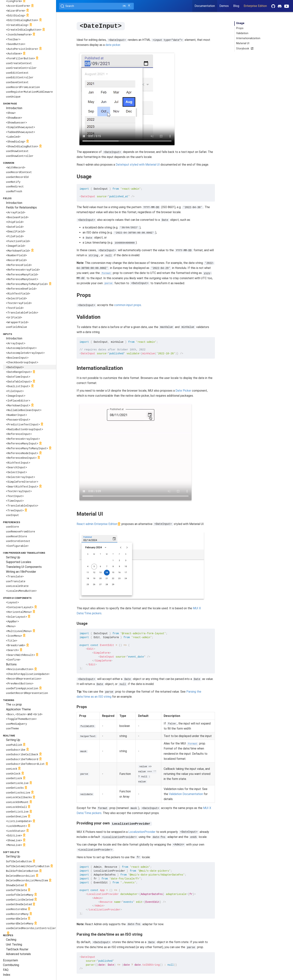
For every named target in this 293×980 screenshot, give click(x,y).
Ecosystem (10, 960)
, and (24, 714)
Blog (236, 6)
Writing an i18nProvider (21, 572)
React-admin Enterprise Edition (97, 524)
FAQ (6, 970)
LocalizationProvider (142, 831)
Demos (224, 6)
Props (240, 28)
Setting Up (13, 557)
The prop (14, 704)
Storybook (244, 49)
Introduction (14, 108)
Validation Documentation (186, 794)
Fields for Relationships (21, 207)
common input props (128, 305)
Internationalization (248, 38)
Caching (11, 940)
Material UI (243, 43)
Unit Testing (14, 944)
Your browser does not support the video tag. (127, 99)
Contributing (11, 965)
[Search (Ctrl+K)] (96, 6)
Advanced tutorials (18, 954)
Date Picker (183, 390)
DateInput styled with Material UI (138, 164)
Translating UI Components (24, 567)
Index (7, 975)
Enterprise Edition (255, 6)
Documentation (205, 6)
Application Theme (18, 709)
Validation (242, 33)
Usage (240, 23)
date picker (113, 45)
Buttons (11, 664)
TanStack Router (17, 949)
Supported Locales (19, 562)
